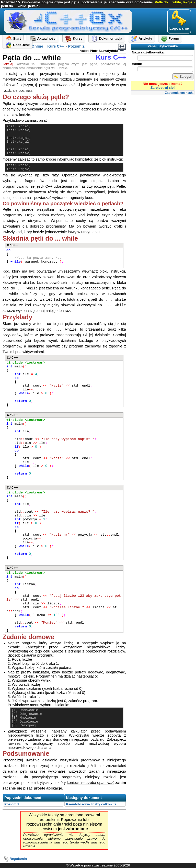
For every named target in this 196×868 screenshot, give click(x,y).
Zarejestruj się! (163, 88)
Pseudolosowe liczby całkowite (91, 804)
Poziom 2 (76, 46)
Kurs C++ (56, 46)
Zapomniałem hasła (179, 93)
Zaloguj (183, 77)
